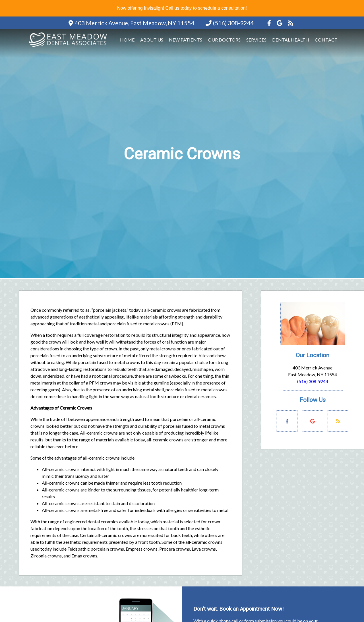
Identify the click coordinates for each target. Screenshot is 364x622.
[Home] (69, 47)
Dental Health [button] (291, 40)
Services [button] (256, 40)
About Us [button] (152, 40)
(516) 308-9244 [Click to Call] (313, 381)
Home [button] (127, 40)
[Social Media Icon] (270, 23)
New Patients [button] (186, 40)
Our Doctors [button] (224, 40)
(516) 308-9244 (233, 23)
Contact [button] (326, 40)
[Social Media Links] (287, 421)
